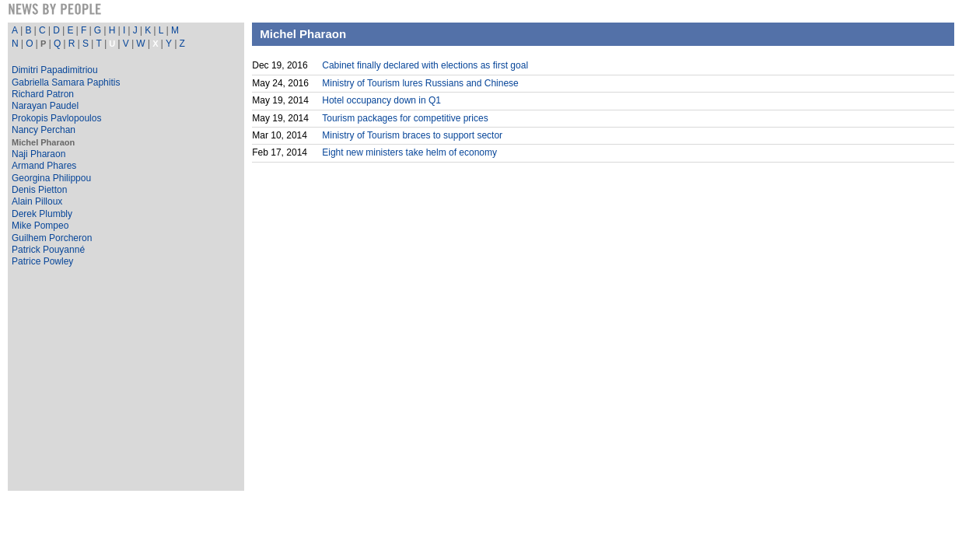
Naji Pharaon (38, 154)
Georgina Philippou (51, 178)
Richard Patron (43, 94)
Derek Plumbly (42, 214)
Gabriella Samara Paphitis (66, 82)
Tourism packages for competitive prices (405, 118)
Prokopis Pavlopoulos (56, 118)
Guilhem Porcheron (52, 238)
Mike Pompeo (40, 226)
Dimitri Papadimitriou (55, 70)
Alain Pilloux (37, 201)
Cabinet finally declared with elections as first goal (425, 65)
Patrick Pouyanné (48, 250)
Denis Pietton (39, 190)
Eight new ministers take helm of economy (409, 152)
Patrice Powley (42, 261)
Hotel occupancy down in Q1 (381, 100)
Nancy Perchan (44, 130)
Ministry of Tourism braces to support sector (412, 135)
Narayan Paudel (45, 106)
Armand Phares (44, 166)
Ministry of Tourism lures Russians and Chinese (420, 83)
